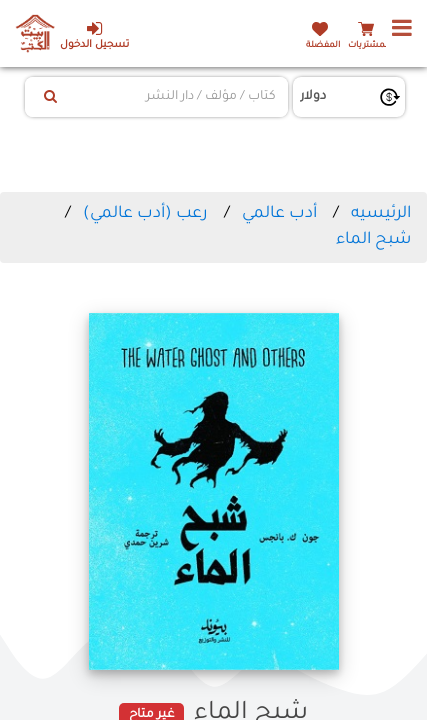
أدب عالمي (279, 214)
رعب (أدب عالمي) (145, 214)
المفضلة (323, 45)
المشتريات (369, 45)
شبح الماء (373, 240)
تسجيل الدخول (94, 35)
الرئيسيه (381, 214)
